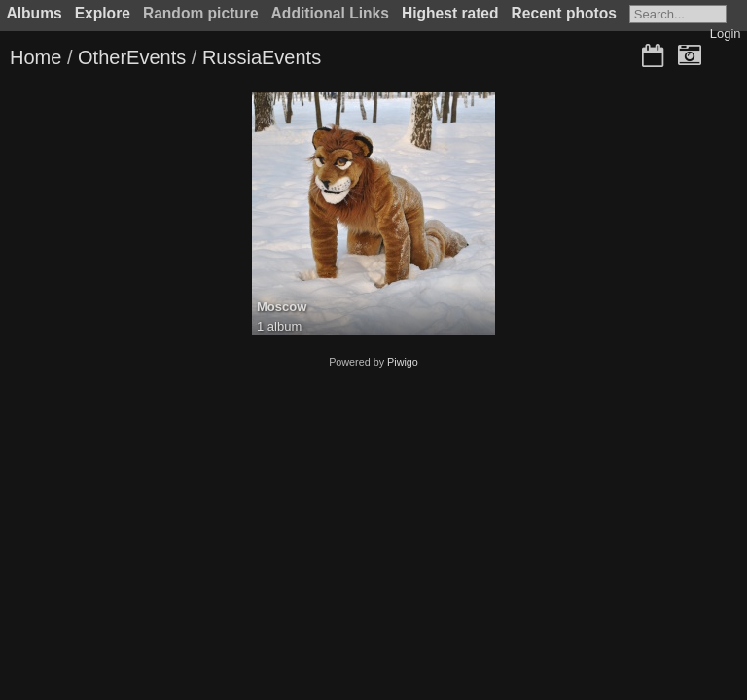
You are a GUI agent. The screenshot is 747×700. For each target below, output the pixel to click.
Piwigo (403, 362)
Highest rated (450, 13)
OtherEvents (132, 57)
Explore (103, 13)
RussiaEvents (262, 57)
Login (726, 34)
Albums (35, 13)
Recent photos (564, 13)
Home (36, 57)
